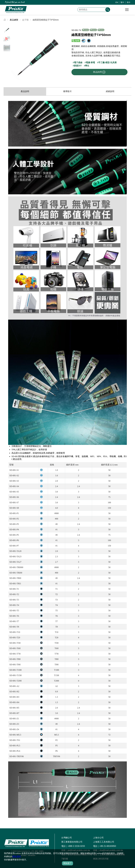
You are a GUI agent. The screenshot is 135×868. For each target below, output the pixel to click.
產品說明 (25, 91)
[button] (63, 53)
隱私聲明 (17, 856)
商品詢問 (99, 72)
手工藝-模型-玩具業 (108, 63)
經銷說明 (110, 91)
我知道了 (67, 863)
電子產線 (78, 63)
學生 (87, 66)
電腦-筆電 (90, 63)
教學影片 (67, 91)
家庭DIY (78, 66)
